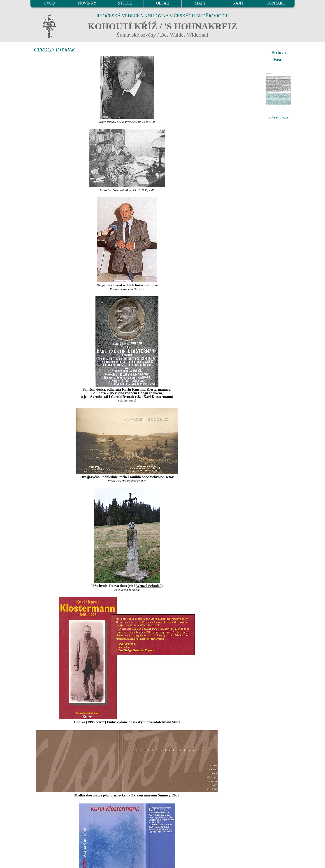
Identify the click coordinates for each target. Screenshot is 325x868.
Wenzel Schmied (149, 586)
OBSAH (163, 3)
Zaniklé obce (139, 481)
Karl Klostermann (158, 397)
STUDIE (125, 3)
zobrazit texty (279, 117)
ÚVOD (49, 3)
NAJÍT (238, 3)
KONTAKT (276, 3)
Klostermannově (145, 285)
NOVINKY (87, 3)
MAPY (200, 3)
